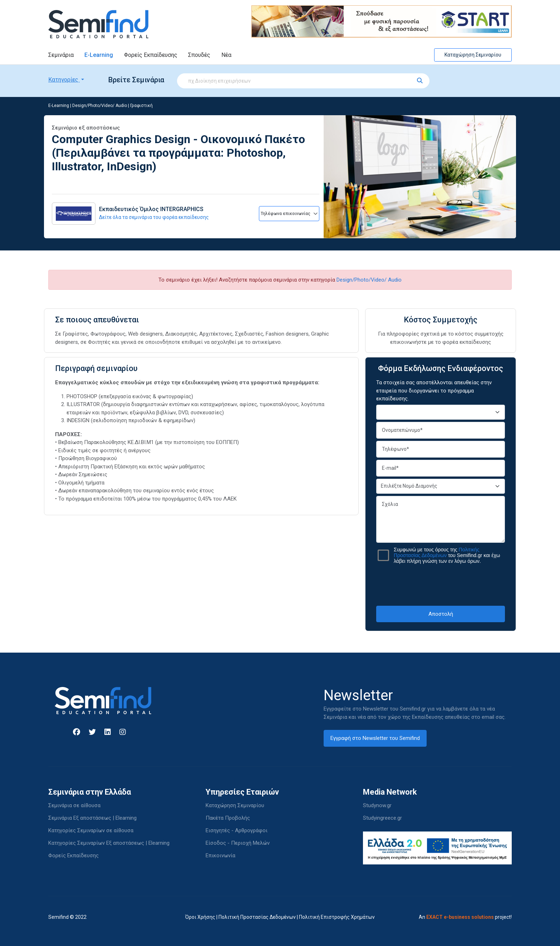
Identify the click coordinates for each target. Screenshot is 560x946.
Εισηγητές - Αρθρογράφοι (237, 830)
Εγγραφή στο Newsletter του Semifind (375, 738)
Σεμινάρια (61, 55)
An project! (465, 917)
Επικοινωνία (220, 855)
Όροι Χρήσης (200, 917)
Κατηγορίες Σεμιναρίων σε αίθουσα (91, 830)
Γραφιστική (141, 106)
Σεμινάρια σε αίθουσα (74, 805)
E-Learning (99, 55)
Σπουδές (199, 55)
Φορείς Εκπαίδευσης (151, 55)
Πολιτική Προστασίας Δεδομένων (257, 917)
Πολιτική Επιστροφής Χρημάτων (337, 917)
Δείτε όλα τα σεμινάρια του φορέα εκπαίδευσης (154, 217)
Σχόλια (441, 519)
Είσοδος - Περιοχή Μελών (238, 843)
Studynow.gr (377, 805)
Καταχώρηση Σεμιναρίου (473, 55)
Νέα (226, 55)
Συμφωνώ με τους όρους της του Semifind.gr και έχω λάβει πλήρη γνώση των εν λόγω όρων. (447, 555)
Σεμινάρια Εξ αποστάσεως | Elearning (92, 818)
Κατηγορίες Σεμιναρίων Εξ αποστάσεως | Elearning (109, 843)
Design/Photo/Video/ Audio (100, 106)
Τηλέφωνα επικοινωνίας (289, 214)
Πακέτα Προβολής (228, 818)
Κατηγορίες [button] (64, 80)
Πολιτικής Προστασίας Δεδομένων (437, 552)
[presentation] (441, 585)
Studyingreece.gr (382, 818)
